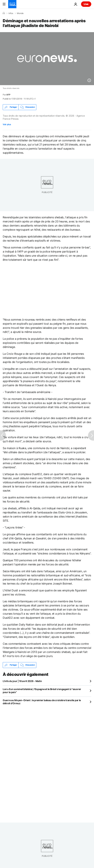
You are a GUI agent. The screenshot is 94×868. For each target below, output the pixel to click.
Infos (11, 13)
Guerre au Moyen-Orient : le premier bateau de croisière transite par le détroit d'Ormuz (42, 702)
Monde (20, 13)
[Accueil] (4, 13)
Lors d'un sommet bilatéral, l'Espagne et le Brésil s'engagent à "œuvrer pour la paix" (42, 691)
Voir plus (7, 124)
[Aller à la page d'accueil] (12, 4)
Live (86, 4)
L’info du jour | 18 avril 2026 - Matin (22, 681)
